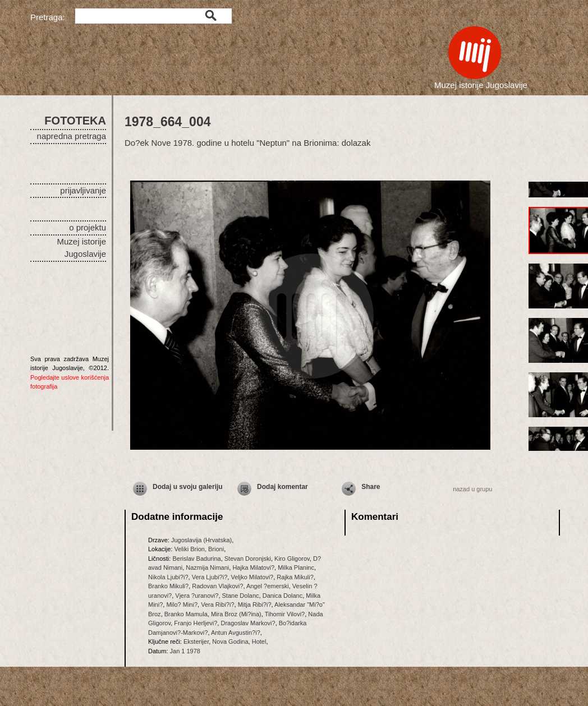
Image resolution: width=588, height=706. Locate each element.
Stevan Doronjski (248, 559)
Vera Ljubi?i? (210, 577)
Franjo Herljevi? (196, 623)
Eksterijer (196, 642)
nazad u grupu (472, 489)
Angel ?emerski (268, 586)
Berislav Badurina (196, 559)
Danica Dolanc (283, 596)
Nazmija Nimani (207, 567)
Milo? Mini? (182, 605)
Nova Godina (230, 642)
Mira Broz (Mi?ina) (236, 614)
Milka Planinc (296, 567)
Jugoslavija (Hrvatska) (201, 540)
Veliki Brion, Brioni (199, 549)
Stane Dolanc (241, 596)
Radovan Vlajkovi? (217, 586)
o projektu (88, 227)
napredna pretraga (72, 136)
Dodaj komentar (282, 487)
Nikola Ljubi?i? (168, 577)
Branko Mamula (186, 614)
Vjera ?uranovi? (197, 596)
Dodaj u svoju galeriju (188, 487)
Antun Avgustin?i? (236, 633)
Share (371, 487)
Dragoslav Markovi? (248, 623)
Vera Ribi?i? (217, 605)
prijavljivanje (83, 190)
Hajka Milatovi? (253, 567)
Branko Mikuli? (168, 586)
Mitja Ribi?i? (255, 605)
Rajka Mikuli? (295, 577)
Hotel (259, 642)
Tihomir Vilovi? (285, 614)
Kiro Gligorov (292, 559)
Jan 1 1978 (185, 651)
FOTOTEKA (75, 121)
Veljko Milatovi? (252, 577)
